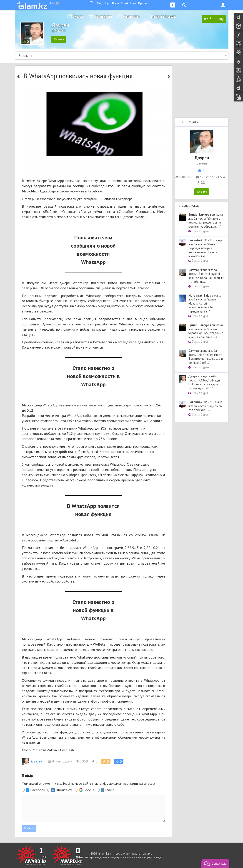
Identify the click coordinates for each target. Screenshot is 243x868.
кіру (105, 783)
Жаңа (78, 16)
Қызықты (131, 16)
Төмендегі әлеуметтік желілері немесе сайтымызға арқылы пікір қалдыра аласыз (88, 783)
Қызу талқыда (163, 16)
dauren (202, 163)
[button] (119, 761)
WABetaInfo (140, 288)
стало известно (66, 644)
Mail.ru (110, 790)
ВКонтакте (64, 790)
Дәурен (32, 761)
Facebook (38, 790)
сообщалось (41, 464)
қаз (53, 2)
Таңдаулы (103, 16)
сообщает (39, 540)
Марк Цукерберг (44, 191)
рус (59, 2)
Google (89, 790)
